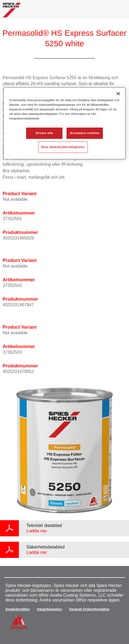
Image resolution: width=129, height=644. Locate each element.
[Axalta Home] (12, 12)
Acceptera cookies (85, 133)
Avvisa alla (44, 133)
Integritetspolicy (49, 609)
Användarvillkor (18, 609)
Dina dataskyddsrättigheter (63, 147)
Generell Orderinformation (89, 609)
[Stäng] (118, 94)
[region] (64, 123)
